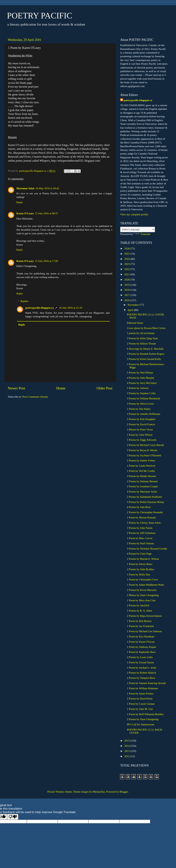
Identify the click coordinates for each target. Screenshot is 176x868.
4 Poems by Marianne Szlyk (142, 492)
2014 (127, 746)
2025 (127, 254)
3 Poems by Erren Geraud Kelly (144, 359)
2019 (127, 285)
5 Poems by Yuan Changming (143, 719)
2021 (127, 274)
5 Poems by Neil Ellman (140, 372)
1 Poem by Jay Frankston (140, 626)
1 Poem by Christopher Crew (142, 579)
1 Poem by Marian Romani (141, 517)
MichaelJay (99, 792)
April (131, 310)
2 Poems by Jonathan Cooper (142, 486)
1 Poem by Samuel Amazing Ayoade (146, 683)
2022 (127, 269)
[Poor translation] (13, 817)
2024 (127, 259)
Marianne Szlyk (25, 188)
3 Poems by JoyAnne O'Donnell (144, 455)
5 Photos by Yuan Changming (143, 595)
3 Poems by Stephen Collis (141, 393)
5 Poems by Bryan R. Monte (142, 450)
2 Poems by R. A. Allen (139, 611)
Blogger (124, 792)
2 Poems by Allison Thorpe (141, 343)
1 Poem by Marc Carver (140, 538)
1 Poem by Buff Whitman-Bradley (145, 714)
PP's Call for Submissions (141, 724)
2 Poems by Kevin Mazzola (142, 590)
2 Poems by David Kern (140, 698)
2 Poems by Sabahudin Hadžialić (144, 497)
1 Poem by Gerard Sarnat (140, 662)
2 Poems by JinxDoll (138, 605)
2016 (127, 300)
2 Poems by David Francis (141, 424)
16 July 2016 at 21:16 (70, 308)
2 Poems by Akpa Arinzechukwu (144, 616)
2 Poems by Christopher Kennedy (145, 512)
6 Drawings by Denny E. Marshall (145, 349)
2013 (127, 751)
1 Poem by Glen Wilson (140, 435)
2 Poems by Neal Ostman (140, 543)
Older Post (104, 388)
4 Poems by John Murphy (141, 378)
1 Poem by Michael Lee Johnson (144, 631)
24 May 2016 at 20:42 (47, 188)
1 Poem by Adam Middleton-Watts (145, 585)
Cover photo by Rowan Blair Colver (146, 328)
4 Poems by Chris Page (139, 554)
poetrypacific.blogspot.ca (39, 308)
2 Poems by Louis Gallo (140, 657)
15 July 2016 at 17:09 (46, 261)
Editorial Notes (135, 323)
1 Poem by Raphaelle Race (141, 652)
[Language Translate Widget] (138, 229)
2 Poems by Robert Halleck (141, 673)
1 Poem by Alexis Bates (140, 564)
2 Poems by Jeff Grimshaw (141, 533)
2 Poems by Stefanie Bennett (142, 481)
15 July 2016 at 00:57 (46, 213)
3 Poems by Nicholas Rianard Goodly (147, 549)
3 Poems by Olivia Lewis (140, 404)
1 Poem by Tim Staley (139, 409)
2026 (127, 248)
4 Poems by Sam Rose (139, 507)
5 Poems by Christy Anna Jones (144, 523)
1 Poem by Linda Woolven (141, 466)
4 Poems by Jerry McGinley (142, 383)
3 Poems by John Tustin (140, 528)
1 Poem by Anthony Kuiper (141, 647)
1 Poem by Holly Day (138, 574)
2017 (127, 295)
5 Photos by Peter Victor (140, 429)
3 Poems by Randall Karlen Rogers (146, 354)
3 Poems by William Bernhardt (143, 398)
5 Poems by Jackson (138, 388)
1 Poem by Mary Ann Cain (141, 600)
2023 (127, 264)
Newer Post (16, 388)
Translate (142, 234)
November (133, 305)
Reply (20, 202)
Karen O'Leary (25, 213)
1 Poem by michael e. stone (141, 668)
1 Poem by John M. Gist (140, 709)
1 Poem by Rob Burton (139, 621)
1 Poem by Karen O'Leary (141, 642)
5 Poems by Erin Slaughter (141, 419)
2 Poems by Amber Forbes (141, 460)
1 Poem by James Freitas (140, 693)
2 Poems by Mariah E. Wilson (143, 559)
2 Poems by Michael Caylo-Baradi (145, 445)
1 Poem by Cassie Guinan (141, 704)
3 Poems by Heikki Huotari (141, 476)
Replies (24, 301)
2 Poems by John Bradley (140, 569)
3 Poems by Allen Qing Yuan (142, 338)
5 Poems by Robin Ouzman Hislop (145, 502)
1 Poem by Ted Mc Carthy (141, 471)
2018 (127, 290)
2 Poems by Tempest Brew (141, 678)
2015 (127, 741)
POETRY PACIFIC (40, 16)
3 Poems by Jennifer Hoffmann (144, 414)
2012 (127, 756)
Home (61, 388)
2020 (127, 280)
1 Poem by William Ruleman (142, 688)
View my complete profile (134, 214)
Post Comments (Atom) (35, 397)
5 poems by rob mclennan (141, 333)
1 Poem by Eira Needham (141, 636)
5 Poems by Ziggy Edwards (142, 440)
